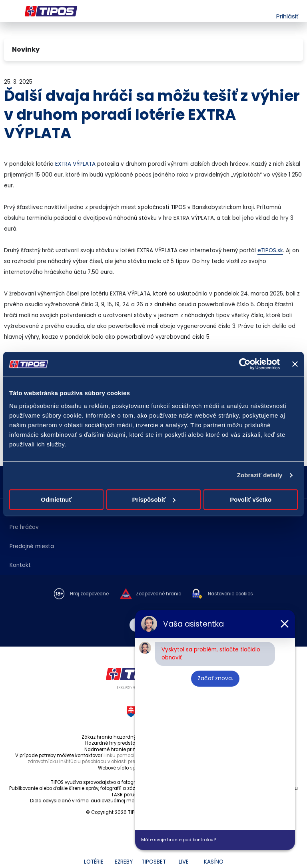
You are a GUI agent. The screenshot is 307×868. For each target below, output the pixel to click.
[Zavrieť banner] (295, 364)
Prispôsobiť (154, 499)
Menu (9, 11)
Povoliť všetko (251, 499)
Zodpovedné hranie (158, 594)
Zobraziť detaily (260, 475)
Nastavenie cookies (230, 594)
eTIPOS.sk (270, 250)
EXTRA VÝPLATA (75, 164)
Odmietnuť (56, 499)
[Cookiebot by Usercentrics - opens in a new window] (245, 364)
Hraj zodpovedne (89, 594)
